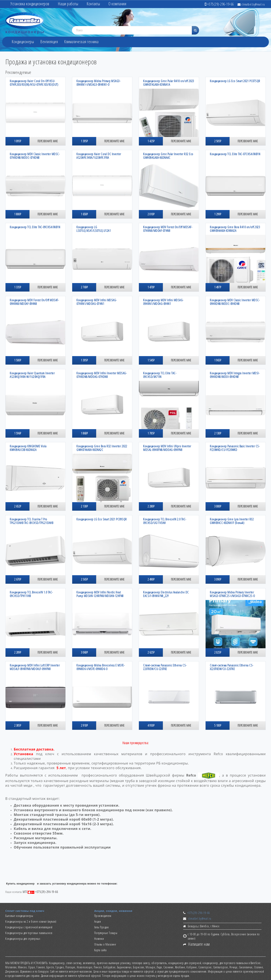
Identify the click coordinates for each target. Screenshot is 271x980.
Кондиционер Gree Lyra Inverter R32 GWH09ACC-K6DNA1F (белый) (232, 521)
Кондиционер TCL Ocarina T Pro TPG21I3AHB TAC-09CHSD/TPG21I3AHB (31, 521)
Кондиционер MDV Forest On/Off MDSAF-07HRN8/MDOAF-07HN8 (168, 229)
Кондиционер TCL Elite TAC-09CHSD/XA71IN (160, 375)
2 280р (151, 506)
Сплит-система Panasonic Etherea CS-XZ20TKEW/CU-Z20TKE (232, 667)
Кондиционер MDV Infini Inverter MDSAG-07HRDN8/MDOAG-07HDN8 (102, 375)
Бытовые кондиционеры (19, 916)
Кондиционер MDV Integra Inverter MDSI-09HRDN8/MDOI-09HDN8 (235, 375)
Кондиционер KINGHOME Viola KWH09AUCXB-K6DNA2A (28, 448)
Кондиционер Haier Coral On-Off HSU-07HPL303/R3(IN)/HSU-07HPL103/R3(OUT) (34, 83)
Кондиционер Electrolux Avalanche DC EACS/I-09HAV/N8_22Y (166, 594)
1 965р (218, 360)
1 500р (18, 360)
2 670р (18, 579)
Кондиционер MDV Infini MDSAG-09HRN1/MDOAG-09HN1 (163, 302)
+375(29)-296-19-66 (199, 913)
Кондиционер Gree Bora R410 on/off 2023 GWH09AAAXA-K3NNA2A (235, 229)
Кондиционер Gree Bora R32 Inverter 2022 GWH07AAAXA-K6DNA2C (102, 448)
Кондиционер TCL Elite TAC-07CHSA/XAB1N (235, 154)
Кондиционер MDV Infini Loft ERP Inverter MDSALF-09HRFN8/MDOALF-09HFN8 (35, 667)
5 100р (218, 725)
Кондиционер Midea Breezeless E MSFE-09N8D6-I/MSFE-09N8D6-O (101, 667)
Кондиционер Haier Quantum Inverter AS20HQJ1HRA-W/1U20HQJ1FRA (32, 375)
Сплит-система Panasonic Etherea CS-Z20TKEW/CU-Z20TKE (165, 667)
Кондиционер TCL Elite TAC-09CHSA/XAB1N (35, 227)
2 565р (84, 579)
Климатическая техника (81, 42)
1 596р (18, 433)
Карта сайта (100, 950)
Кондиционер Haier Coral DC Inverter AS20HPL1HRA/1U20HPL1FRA (99, 156)
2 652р (18, 506)
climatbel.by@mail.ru (251, 4)
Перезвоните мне (48, 141)
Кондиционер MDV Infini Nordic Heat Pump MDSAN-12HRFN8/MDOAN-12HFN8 (100, 594)
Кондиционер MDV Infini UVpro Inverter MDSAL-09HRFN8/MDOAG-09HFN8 (167, 448)
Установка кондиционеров (30, 4)
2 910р (84, 725)
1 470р (151, 287)
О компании (117, 4)
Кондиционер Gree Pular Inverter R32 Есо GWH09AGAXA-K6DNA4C (168, 156)
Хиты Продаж (102, 927)
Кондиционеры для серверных (23, 939)
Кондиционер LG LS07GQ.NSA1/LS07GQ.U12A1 (94, 229)
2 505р (218, 141)
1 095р (18, 141)
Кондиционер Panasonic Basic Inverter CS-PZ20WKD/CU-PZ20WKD (235, 448)
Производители (103, 916)
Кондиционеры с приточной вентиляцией (29, 927)
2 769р (84, 287)
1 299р (218, 214)
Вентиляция (49, 42)
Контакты (93, 4)
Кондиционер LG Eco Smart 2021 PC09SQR (102, 519)
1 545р (151, 360)
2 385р (18, 725)
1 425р (151, 141)
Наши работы (68, 4)
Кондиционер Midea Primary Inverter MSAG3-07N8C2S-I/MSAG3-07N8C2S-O (232, 594)
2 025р (218, 652)
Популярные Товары (106, 933)
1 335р (18, 287)
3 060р (84, 652)
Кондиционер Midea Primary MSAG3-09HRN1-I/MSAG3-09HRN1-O (98, 83)
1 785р (151, 433)
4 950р (151, 725)
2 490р (151, 579)
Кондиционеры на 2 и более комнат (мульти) (31, 921)
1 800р (18, 214)
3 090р (218, 579)
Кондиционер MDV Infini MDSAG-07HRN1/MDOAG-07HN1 (97, 302)
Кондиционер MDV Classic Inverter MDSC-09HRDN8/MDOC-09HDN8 (235, 302)
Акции (98, 921)
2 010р (151, 214)
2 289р (18, 652)
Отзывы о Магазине (105, 944)
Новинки (99, 939)
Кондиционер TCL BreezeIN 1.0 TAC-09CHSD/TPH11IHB (31, 594)
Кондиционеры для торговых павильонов (29, 933)
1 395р (84, 141)
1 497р (218, 287)
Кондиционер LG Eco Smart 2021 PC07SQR (235, 81)
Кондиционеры (23, 42)
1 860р (84, 433)
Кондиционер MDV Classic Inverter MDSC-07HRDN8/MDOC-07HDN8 (35, 156)
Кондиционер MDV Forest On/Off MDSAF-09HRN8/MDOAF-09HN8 (34, 302)
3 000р (218, 506)
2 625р (151, 652)
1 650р (84, 214)
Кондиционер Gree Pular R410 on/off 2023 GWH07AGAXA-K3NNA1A (169, 83)
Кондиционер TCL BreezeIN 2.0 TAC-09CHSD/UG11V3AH (165, 521)
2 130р (218, 433)
